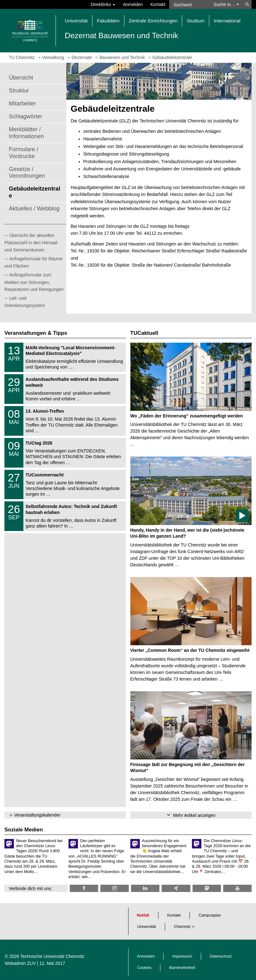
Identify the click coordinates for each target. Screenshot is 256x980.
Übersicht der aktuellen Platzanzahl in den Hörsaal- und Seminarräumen (31, 243)
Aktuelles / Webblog (34, 209)
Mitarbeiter (22, 103)
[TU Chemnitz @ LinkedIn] (145, 888)
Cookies (145, 968)
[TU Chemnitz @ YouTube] (237, 888)
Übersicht (21, 78)
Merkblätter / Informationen (26, 133)
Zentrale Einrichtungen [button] (153, 21)
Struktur (19, 91)
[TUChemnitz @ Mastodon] (207, 888)
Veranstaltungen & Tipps (36, 333)
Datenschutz (221, 956)
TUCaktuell (144, 333)
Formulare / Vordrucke (24, 153)
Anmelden (133, 4)
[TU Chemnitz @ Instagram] (115, 888)
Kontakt (158, 4)
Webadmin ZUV (20, 963)
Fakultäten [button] (108, 21)
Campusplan (210, 915)
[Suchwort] (190, 4)
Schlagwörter (26, 116)
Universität (147, 927)
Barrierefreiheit (182, 968)
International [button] (227, 21)
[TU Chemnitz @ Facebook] (84, 888)
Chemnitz (182, 927)
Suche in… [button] (226, 4)
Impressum (182, 956)
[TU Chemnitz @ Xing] (176, 888)
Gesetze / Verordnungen (27, 173)
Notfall (143, 915)
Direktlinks (103, 4)
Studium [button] (195, 21)
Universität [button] (76, 21)
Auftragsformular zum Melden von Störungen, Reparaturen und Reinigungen (34, 282)
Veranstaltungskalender (37, 815)
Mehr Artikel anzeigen (194, 815)
